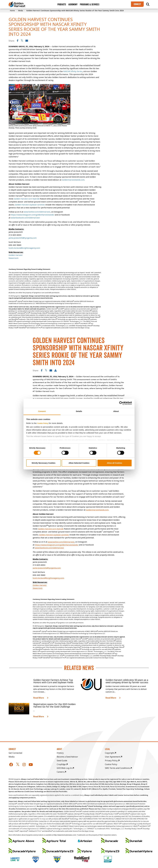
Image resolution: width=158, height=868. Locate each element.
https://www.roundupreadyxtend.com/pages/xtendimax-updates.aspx (122, 809)
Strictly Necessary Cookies (44, 463)
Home (12, 11)
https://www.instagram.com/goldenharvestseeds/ (57, 545)
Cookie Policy (43, 423)
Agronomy (73, 4)
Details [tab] (79, 411)
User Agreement (114, 757)
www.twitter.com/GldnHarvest (61, 542)
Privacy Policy (112, 761)
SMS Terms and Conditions (118, 768)
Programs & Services (90, 4)
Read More (39, 698)
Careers (61, 772)
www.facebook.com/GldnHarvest (49, 548)
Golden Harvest (40, 585)
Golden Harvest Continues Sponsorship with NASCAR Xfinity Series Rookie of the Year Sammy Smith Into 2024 (75, 11)
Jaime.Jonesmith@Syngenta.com (47, 568)
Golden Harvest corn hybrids (51, 529)
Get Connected (15, 753)
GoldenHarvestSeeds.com (97, 510)
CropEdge (62, 764)
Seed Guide (62, 761)
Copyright (110, 753)
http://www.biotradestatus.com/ (65, 835)
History (60, 753)
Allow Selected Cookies (79, 463)
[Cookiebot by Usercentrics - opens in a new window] (121, 403)
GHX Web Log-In (65, 768)
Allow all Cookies (114, 463)
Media (20, 11)
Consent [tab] (42, 411)
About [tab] (116, 411)
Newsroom (38, 588)
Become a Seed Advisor (67, 757)
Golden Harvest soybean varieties (54, 535)
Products (62, 4)
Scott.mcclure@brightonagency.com (48, 578)
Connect (137, 4)
